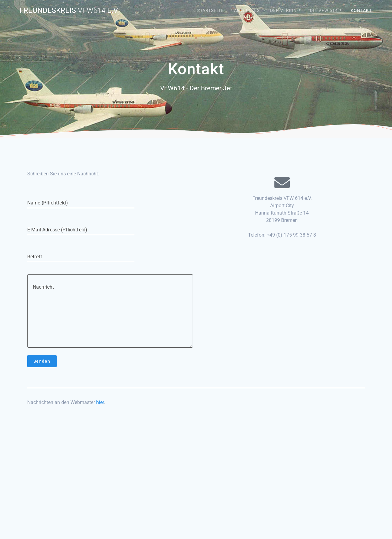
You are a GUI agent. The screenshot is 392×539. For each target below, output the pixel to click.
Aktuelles (247, 11)
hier (100, 402)
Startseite (210, 11)
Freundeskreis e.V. (69, 10)
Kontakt (361, 11)
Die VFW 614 (324, 11)
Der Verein (283, 11)
